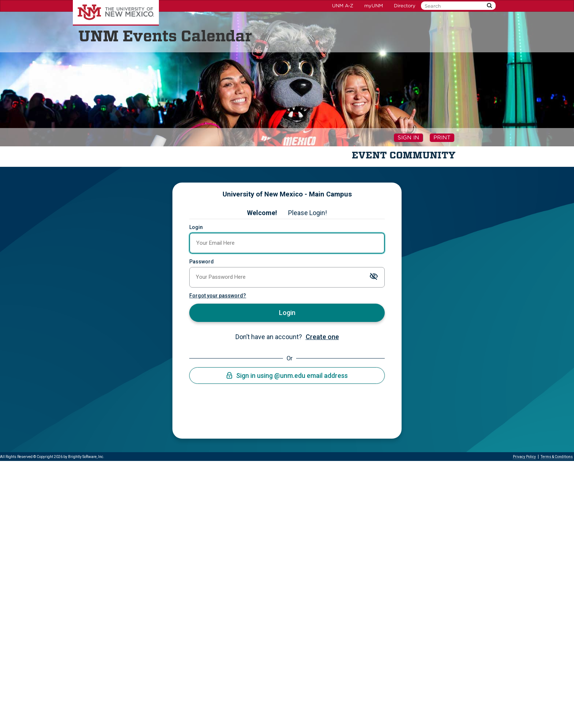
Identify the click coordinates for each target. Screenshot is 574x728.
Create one (322, 337)
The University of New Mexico (116, 13)
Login (196, 227)
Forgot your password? (218, 296)
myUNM (374, 6)
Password (202, 262)
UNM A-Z (343, 6)
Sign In (408, 138)
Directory (405, 6)
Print (442, 138)
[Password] (287, 277)
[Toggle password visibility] (374, 277)
